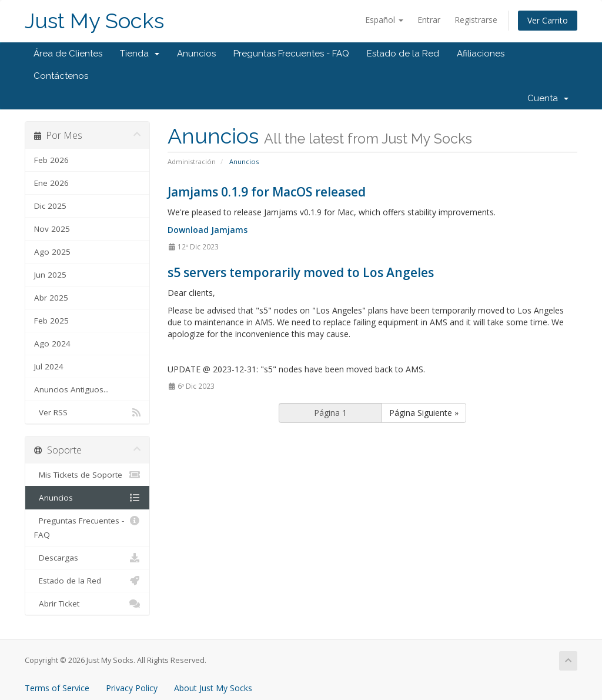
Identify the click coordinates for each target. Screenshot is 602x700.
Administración (192, 161)
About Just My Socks (213, 688)
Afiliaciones (481, 54)
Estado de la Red (403, 54)
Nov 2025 (52, 229)
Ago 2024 (52, 344)
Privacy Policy (132, 688)
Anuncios (196, 54)
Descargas (87, 558)
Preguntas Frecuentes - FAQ (291, 54)
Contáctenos (61, 76)
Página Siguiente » (424, 413)
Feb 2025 (51, 321)
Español (384, 20)
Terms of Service (57, 688)
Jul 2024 (49, 366)
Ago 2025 (52, 252)
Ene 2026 (51, 183)
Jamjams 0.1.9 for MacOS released (267, 192)
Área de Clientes (68, 54)
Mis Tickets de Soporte (87, 475)
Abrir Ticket (87, 604)
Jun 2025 (50, 275)
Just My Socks (94, 21)
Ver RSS (87, 412)
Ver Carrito (548, 20)
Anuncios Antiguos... (71, 389)
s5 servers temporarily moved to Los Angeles (301, 272)
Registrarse (476, 20)
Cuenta (548, 98)
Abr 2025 (51, 298)
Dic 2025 (50, 206)
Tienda (140, 54)
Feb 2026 (51, 160)
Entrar (429, 20)
